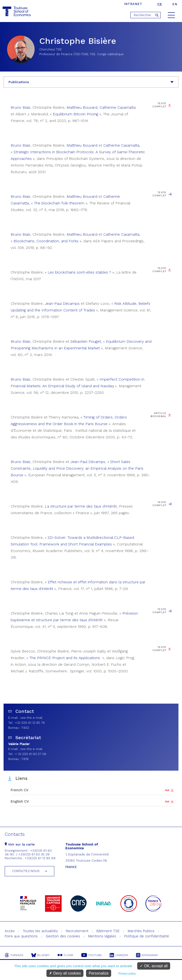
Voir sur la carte (20, 844)
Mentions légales (102, 936)
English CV (20, 801)
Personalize (99, 973)
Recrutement (77, 931)
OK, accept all (154, 966)
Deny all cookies (65, 973)
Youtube (91, 955)
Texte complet (160, 105)
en (175, 4)
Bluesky (40, 955)
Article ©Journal (159, 415)
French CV (20, 790)
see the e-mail (31, 718)
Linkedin (119, 955)
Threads (14, 955)
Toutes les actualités (40, 931)
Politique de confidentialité (147, 936)
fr (160, 4)
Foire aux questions (21, 936)
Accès (10, 931)
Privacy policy (127, 974)
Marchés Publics (141, 931)
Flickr (65, 955)
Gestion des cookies (63, 936)
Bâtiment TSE (108, 931)
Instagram (147, 955)
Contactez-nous (26, 871)
